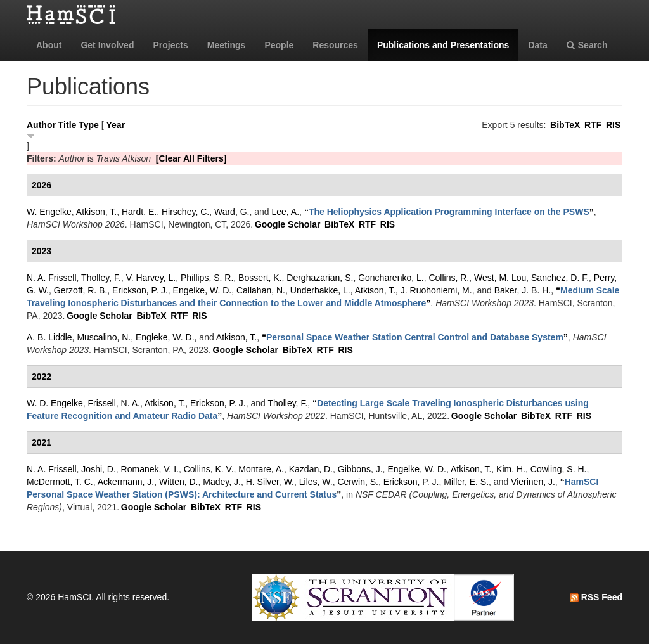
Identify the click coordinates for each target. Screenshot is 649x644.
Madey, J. (222, 482)
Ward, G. (232, 212)
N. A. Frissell (52, 278)
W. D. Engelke (55, 403)
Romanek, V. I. (150, 469)
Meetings (227, 45)
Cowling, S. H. (559, 469)
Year (116, 125)
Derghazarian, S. (320, 278)
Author (41, 125)
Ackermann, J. (126, 482)
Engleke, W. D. (165, 337)
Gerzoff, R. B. (81, 290)
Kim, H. (511, 469)
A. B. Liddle (49, 337)
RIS (613, 125)
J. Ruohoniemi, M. (436, 290)
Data (537, 45)
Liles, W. (316, 482)
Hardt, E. (139, 212)
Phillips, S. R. (207, 278)
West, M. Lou (500, 278)
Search (587, 45)
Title (67, 125)
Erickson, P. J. (140, 290)
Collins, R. (449, 278)
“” (449, 212)
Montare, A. (261, 469)
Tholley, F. (101, 278)
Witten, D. (178, 482)
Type (89, 125)
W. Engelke (49, 212)
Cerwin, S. (358, 482)
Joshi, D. (98, 469)
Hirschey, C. (185, 212)
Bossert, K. (260, 278)
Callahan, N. (261, 290)
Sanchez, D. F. (560, 278)
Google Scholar (287, 224)
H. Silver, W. (270, 482)
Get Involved (107, 45)
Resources (335, 45)
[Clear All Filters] (191, 158)
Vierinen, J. (533, 482)
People (279, 45)
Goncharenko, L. (391, 278)
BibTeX (565, 125)
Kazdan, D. (311, 469)
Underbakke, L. (320, 290)
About (49, 45)
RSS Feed (596, 597)
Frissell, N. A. (113, 403)
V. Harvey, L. (151, 278)
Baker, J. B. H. (523, 290)
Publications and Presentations (443, 45)
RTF (593, 125)
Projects (170, 45)
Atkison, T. (96, 212)
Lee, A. (286, 212)
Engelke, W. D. (202, 290)
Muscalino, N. (104, 337)
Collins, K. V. (209, 469)
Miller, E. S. (466, 482)
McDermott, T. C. (60, 482)
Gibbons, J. (360, 469)
